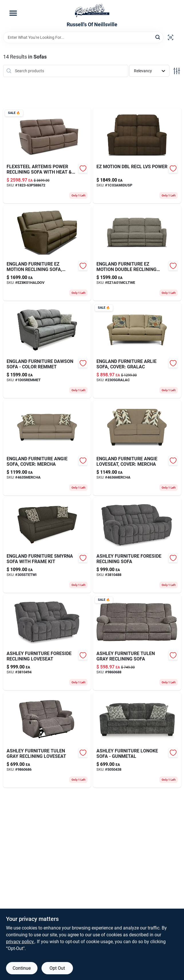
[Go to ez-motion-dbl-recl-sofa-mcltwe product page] (137, 253)
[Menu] (13, 13)
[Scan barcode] (171, 37)
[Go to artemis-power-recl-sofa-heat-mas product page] (47, 156)
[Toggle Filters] (177, 71)
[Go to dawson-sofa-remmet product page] (47, 350)
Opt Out (57, 968)
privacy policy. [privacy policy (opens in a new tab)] (20, 942)
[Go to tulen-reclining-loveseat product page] (47, 740)
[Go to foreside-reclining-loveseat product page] (47, 642)
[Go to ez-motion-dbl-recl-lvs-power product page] (137, 156)
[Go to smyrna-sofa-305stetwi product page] (47, 545)
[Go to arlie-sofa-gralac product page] (137, 350)
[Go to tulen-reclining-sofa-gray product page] (137, 642)
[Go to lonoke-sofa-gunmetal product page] (137, 740)
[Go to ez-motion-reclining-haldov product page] (47, 253)
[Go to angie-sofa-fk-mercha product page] (47, 448)
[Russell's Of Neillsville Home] (92, 11)
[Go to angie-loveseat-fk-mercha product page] (137, 448)
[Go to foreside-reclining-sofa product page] (137, 545)
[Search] (158, 37)
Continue (22, 968)
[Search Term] (83, 37)
